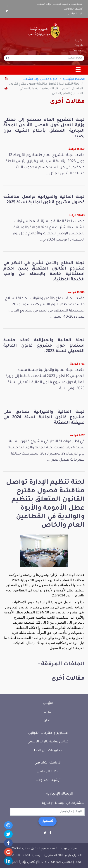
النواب (48, 712)
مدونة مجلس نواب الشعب (40, 79)
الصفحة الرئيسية (74, 79)
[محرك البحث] (44, 58)
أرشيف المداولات (73, 9)
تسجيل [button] (48, 821)
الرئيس (48, 703)
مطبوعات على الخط (48, 751)
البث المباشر (76, 14)
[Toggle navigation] (78, 70)
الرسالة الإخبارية (60, 794)
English (79, 46)
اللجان (48, 721)
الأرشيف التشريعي (48, 763)
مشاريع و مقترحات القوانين (48, 733)
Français (78, 51)
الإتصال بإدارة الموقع (23, 862)
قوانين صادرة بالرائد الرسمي (48, 742)
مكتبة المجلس (48, 772)
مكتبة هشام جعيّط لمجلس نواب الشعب (60, 4)
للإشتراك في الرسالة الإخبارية (63, 803)
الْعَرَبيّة (79, 41)
